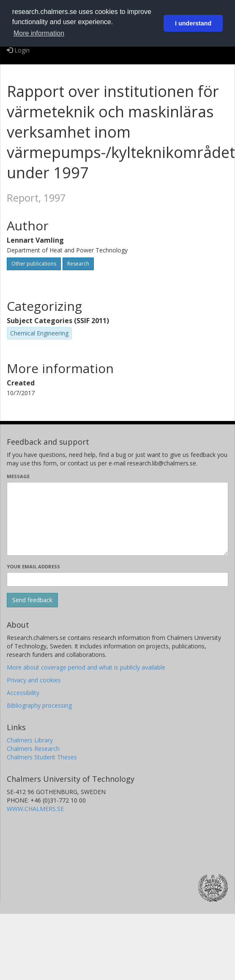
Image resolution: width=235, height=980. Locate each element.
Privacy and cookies (34, 680)
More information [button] (39, 33)
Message (18, 476)
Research (78, 264)
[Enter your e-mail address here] (117, 579)
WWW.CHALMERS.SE (35, 809)
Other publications (34, 264)
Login (18, 50)
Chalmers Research (33, 749)
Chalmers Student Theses (42, 757)
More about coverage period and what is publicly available (86, 667)
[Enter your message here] (117, 519)
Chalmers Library (30, 740)
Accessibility (23, 693)
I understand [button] (193, 23)
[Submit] (32, 600)
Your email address (33, 566)
